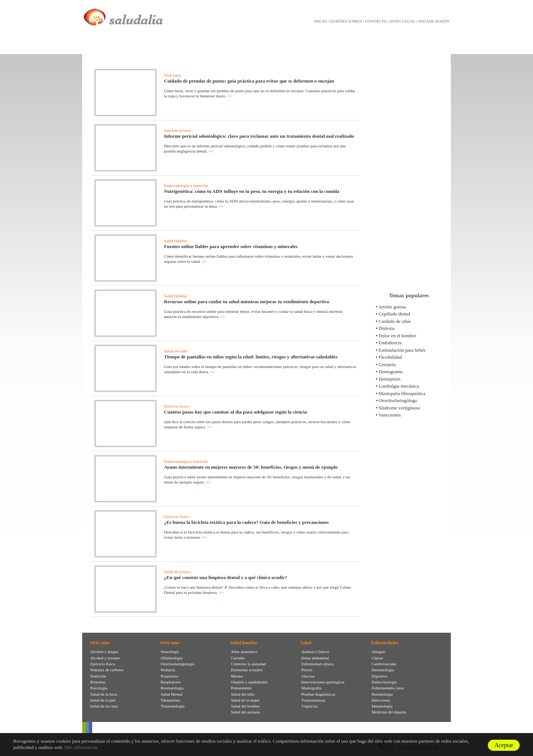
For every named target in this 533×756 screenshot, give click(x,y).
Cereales (238, 658)
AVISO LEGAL (403, 21)
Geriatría (387, 364)
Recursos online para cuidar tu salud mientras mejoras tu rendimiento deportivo (247, 302)
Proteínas (98, 682)
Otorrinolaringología (177, 664)
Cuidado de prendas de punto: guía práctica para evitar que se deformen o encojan (249, 81)
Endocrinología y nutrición (186, 185)
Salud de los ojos (104, 706)
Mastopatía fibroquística (402, 393)
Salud (306, 643)
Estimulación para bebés (402, 350)
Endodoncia (390, 343)
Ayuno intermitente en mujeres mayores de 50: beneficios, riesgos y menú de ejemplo (251, 467)
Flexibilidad (390, 357)
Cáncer (377, 658)
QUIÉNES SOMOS (346, 21)
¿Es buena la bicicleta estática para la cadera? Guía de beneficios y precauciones (246, 522)
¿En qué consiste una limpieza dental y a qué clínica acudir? (226, 577)
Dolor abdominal (315, 658)
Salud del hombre (245, 706)
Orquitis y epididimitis (249, 682)
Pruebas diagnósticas (318, 694)
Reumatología (172, 688)
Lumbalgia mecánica (399, 386)
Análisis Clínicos (315, 652)
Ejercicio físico (176, 406)
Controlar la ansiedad (248, 664)
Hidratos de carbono (107, 670)
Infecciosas (381, 700)
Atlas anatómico (244, 652)
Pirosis (307, 670)
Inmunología (382, 706)
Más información (81, 747)
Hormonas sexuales (247, 670)
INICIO (321, 21)
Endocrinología (384, 682)
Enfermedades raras (388, 688)
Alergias (378, 652)
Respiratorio (171, 682)
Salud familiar (176, 241)
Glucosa (308, 676)
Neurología (170, 652)
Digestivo (380, 676)
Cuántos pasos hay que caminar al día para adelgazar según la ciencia (235, 412)
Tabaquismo (171, 700)
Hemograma (390, 372)
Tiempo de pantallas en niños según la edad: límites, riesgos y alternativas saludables (251, 357)
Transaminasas (313, 700)
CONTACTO (376, 21)
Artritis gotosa (392, 307)
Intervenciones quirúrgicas (323, 682)
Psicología (99, 688)
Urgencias (309, 706)
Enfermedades (385, 643)
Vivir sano (172, 75)
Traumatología (172, 706)
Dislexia (387, 328)
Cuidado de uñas (395, 321)
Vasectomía (390, 415)
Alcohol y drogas (104, 652)
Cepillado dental (395, 314)
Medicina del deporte (389, 712)
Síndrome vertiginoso (399, 408)
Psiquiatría (169, 676)
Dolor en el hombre (397, 336)
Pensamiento (241, 688)
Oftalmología (172, 658)
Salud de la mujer (245, 700)
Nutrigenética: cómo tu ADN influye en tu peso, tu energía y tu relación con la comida (252, 191)
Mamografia (311, 688)
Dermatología (383, 670)
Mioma (237, 676)
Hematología (382, 694)
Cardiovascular (384, 664)
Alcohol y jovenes (105, 658)
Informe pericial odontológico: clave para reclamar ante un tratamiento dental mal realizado (259, 136)
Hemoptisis (390, 379)
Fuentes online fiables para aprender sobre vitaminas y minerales (231, 246)
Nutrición (98, 676)
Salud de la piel (103, 700)
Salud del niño (176, 351)
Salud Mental (172, 694)
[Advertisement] (409, 170)
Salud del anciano (245, 712)
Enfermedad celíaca (317, 664)
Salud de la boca (177, 130)
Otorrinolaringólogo (398, 400)
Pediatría (168, 670)
